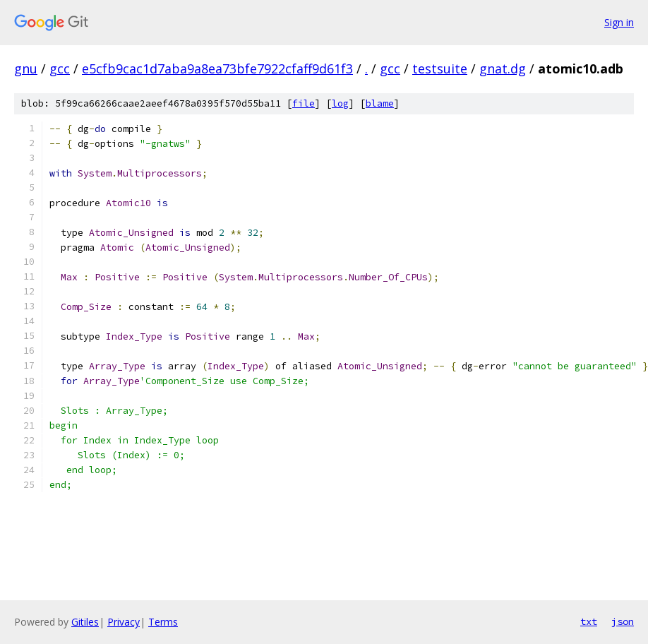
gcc (60, 68)
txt (589, 621)
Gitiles (85, 622)
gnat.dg (503, 68)
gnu (26, 68)
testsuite (440, 68)
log (340, 103)
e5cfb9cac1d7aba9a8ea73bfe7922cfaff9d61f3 (217, 68)
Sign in (619, 22)
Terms (163, 622)
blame (380, 103)
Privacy (124, 622)
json (623, 621)
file (304, 103)
